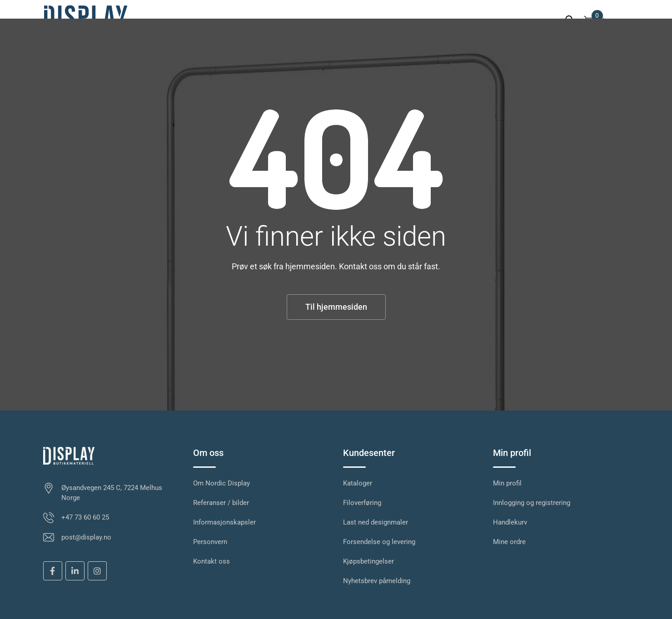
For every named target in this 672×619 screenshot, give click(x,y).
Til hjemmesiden (336, 307)
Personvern (210, 542)
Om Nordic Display (222, 483)
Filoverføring (362, 503)
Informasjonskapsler (224, 522)
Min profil (507, 483)
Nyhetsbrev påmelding (377, 581)
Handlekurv (510, 522)
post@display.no (86, 537)
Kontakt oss (212, 561)
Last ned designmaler (376, 522)
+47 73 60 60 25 (85, 517)
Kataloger (358, 483)
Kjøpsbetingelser (368, 561)
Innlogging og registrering (532, 503)
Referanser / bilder (221, 503)
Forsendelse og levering (379, 542)
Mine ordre (509, 542)
